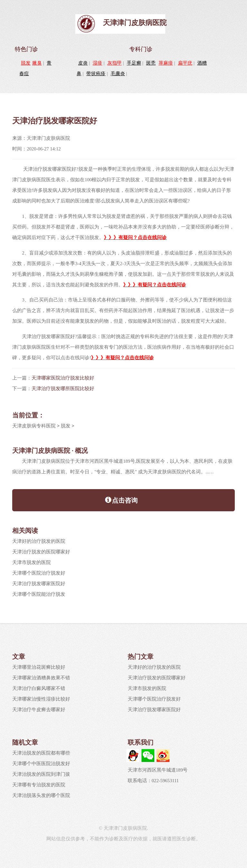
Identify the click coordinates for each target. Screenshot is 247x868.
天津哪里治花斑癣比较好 (39, 667)
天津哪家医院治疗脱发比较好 (63, 378)
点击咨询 (121, 500)
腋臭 (37, 63)
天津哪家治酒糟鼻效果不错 (41, 678)
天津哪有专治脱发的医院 (39, 785)
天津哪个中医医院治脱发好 (41, 764)
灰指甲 (115, 63)
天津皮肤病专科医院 (34, 426)
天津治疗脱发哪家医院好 (39, 584)
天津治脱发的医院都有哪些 (41, 753)
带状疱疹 (96, 74)
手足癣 (134, 63)
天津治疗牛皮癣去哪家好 (39, 710)
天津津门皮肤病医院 (135, 23)
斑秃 (151, 63)
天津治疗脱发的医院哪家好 (41, 552)
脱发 (26, 63)
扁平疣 (185, 63)
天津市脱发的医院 (32, 562)
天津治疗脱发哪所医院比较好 (63, 389)
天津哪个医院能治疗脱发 (39, 594)
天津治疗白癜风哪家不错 (39, 688)
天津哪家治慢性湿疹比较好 (41, 699)
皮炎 (83, 63)
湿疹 (97, 63)
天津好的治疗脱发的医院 (39, 541)
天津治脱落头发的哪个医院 (41, 795)
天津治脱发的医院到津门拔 (41, 774)
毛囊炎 (118, 74)
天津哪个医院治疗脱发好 (39, 573)
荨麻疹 (166, 63)
